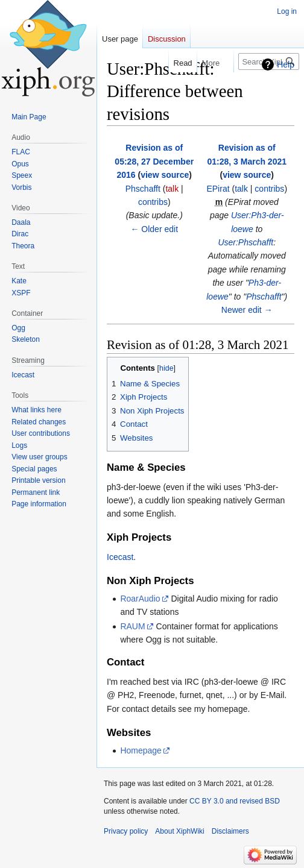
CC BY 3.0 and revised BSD (235, 801)
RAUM (132, 626)
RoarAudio (140, 599)
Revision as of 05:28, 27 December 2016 (154, 161)
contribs (153, 202)
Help (286, 64)
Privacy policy (126, 831)
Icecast (120, 557)
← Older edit (154, 229)
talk (172, 189)
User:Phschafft (245, 242)
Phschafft (264, 297)
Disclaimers (230, 831)
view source (165, 175)
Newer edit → (247, 310)
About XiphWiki (179, 831)
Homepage (141, 750)
